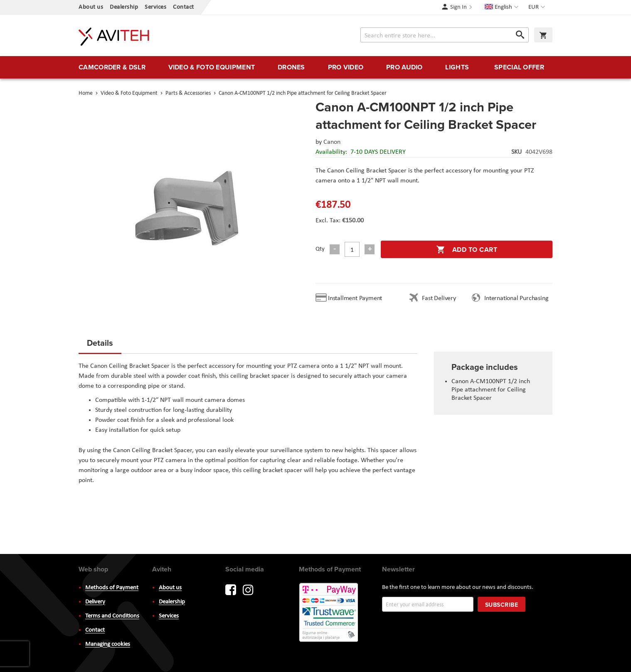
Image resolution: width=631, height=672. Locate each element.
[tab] (100, 345)
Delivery (95, 602)
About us (91, 7)
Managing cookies (108, 644)
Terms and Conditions (112, 616)
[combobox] (445, 35)
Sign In (458, 7)
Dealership (124, 7)
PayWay (329, 613)
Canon (332, 142)
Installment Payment (357, 298)
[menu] (315, 67)
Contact (184, 7)
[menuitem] (112, 67)
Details (100, 343)
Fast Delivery (439, 298)
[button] (538, 7)
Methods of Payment (112, 588)
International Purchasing (518, 298)
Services (155, 7)
